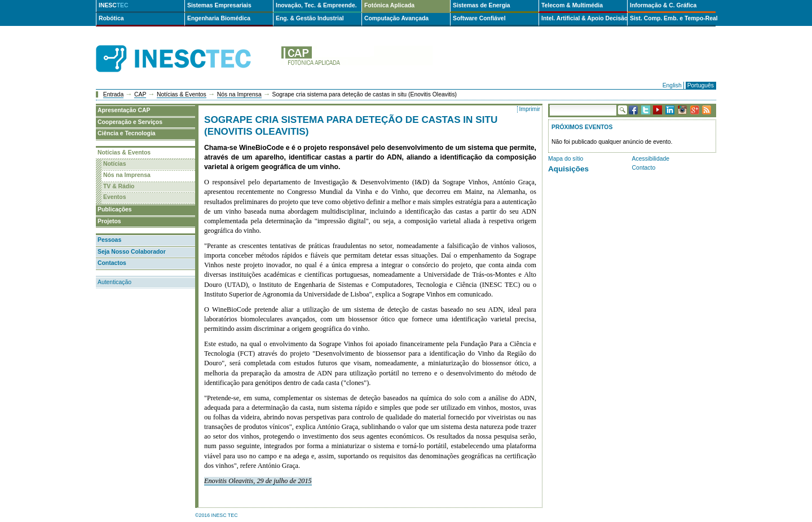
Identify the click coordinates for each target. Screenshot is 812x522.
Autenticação (114, 282)
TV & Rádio (119, 186)
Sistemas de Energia (482, 5)
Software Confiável (479, 18)
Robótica (111, 18)
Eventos (114, 197)
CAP (140, 94)
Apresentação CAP (124, 110)
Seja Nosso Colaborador (132, 252)
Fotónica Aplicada (389, 5)
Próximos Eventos (582, 127)
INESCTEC (186, 46)
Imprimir (529, 109)
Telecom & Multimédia (572, 5)
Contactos (112, 263)
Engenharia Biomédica (219, 18)
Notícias (114, 164)
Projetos (109, 221)
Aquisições (568, 169)
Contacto (644, 168)
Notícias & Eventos (182, 94)
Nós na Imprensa (239, 94)
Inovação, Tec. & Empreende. (316, 5)
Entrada (113, 94)
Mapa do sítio (566, 159)
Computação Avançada (396, 18)
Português (701, 85)
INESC (114, 5)
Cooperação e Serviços (130, 122)
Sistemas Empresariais (219, 5)
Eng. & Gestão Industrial (310, 18)
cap (356, 59)
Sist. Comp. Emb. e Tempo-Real (673, 18)
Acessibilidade (651, 159)
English (672, 85)
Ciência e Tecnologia (127, 133)
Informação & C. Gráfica (663, 5)
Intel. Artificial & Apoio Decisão (584, 18)
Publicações (115, 209)
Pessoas (109, 240)
